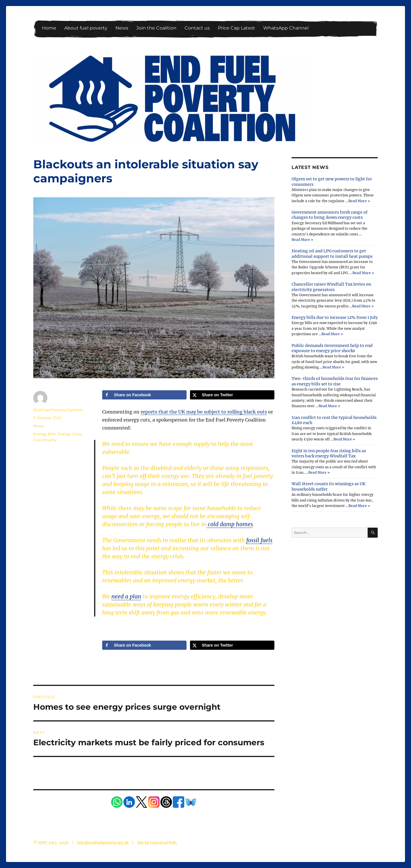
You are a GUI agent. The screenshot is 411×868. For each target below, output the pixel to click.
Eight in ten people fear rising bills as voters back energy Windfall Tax (329, 453)
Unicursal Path (163, 843)
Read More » (359, 201)
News (122, 28)
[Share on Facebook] (144, 395)
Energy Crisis (69, 434)
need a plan (126, 596)
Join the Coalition (156, 28)
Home (49, 28)
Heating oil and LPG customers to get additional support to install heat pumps (332, 253)
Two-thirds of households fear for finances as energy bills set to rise (335, 381)
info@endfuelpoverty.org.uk (103, 843)
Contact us (197, 28)
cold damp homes (230, 524)
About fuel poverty (86, 28)
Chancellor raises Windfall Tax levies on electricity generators (331, 287)
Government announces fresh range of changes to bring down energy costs (330, 215)
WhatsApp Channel (286, 28)
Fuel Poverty (45, 440)
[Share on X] (232, 395)
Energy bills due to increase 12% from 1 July (335, 317)
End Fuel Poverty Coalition (58, 410)
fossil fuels (259, 540)
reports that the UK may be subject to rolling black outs (204, 412)
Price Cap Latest (236, 28)
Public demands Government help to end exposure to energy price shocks (332, 348)
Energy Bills (44, 434)
